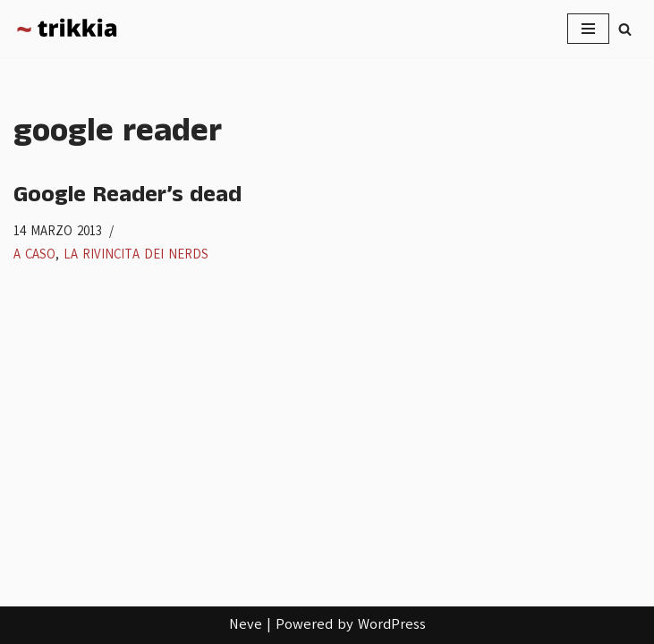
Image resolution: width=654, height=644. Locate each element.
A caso (34, 254)
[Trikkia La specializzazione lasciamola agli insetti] (67, 29)
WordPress (392, 624)
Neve (246, 624)
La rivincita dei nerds (136, 254)
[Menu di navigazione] (588, 29)
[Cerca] (625, 29)
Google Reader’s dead (127, 195)
